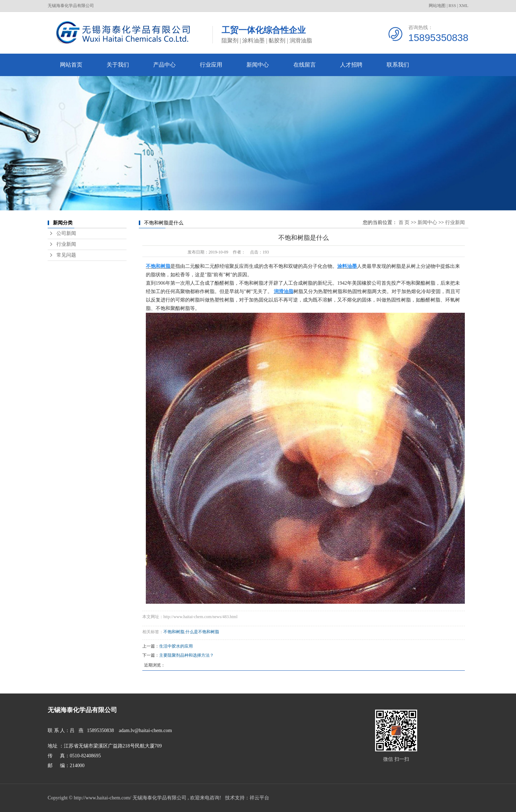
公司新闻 (66, 233)
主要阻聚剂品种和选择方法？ (186, 655)
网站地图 (437, 6)
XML (464, 6)
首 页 (404, 222)
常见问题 (66, 255)
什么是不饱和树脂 (202, 632)
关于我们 (118, 65)
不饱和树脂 (174, 632)
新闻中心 (258, 65)
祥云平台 (259, 798)
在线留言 (305, 65)
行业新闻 (66, 244)
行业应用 (211, 65)
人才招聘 (351, 65)
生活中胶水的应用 (176, 646)
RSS (452, 6)
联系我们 (398, 65)
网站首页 (71, 65)
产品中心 (164, 65)
